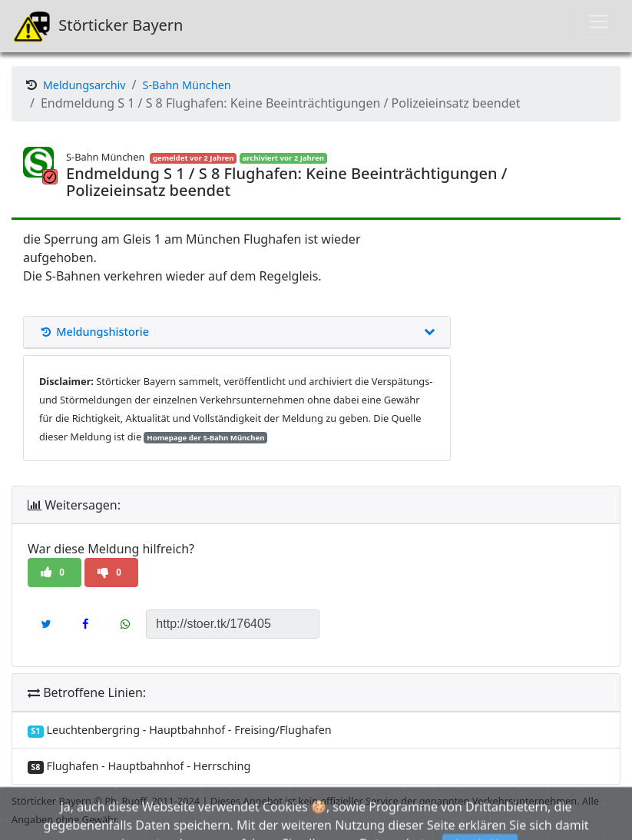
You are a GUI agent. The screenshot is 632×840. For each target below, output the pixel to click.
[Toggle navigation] (598, 22)
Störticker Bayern (98, 26)
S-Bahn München (187, 85)
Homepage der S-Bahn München (205, 438)
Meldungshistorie (237, 332)
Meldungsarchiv (84, 85)
